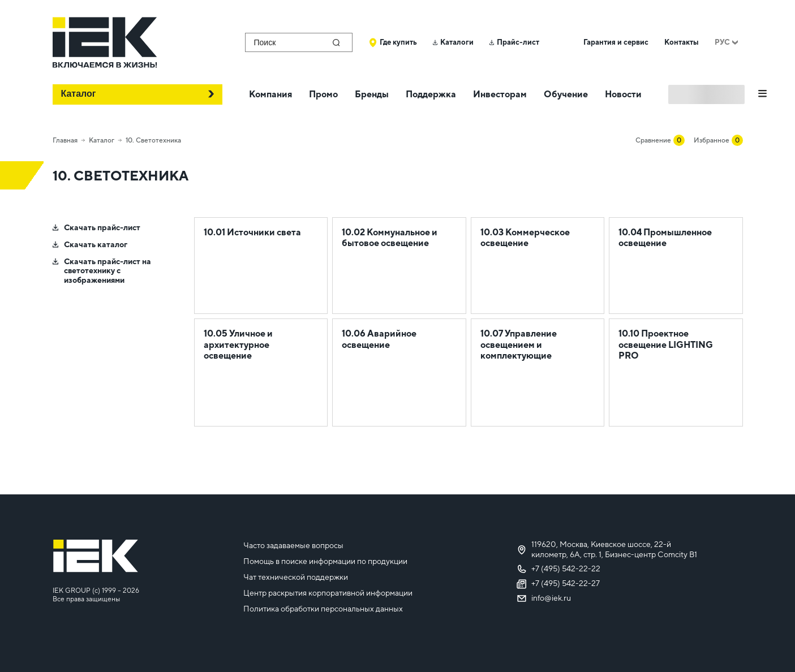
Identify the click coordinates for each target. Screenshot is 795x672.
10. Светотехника (153, 140)
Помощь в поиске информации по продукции (325, 561)
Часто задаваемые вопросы (293, 545)
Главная (65, 140)
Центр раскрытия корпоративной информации (328, 593)
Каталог (102, 140)
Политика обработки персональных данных (323, 609)
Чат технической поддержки (296, 577)
